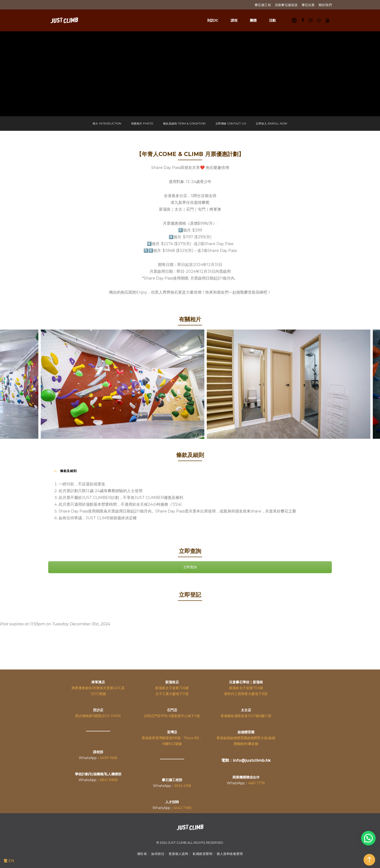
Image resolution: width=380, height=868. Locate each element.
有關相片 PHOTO (142, 124)
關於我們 (325, 5)
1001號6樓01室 (260, 716)
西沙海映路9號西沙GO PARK (98, 716)
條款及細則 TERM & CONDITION (184, 124)
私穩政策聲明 (202, 854)
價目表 (142, 854)
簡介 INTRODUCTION (107, 124)
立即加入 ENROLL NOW (272, 124)
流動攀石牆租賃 (286, 5)
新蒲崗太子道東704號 (246, 688)
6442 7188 (183, 808)
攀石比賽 (308, 5)
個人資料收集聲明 (230, 854)
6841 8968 (109, 780)
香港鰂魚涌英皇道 (234, 716)
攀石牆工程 (263, 5)
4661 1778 (257, 783)
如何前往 (158, 854)
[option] (207, 384)
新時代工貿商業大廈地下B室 (246, 694)
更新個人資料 (178, 854)
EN (11, 861)
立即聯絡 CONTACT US (231, 124)
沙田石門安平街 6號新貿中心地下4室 (172, 716)
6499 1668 (109, 758)
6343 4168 (183, 786)
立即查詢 (190, 567)
